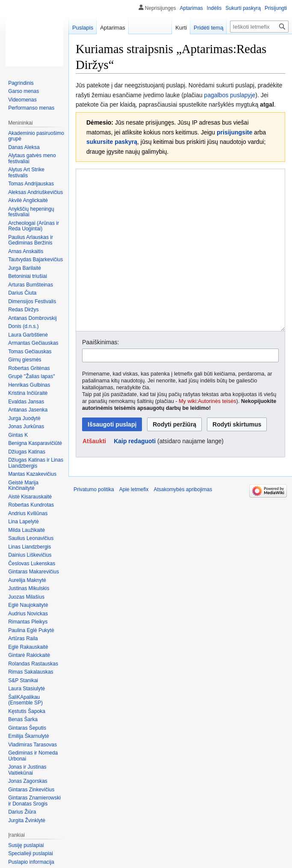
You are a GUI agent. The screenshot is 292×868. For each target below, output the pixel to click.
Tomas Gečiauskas (30, 352)
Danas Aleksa (24, 147)
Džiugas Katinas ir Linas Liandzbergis (36, 463)
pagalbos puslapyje (230, 95)
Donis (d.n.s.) (23, 326)
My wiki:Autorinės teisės (207, 433)
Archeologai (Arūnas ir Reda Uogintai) (34, 226)
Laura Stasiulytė (27, 689)
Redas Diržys (23, 310)
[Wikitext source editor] (180, 266)
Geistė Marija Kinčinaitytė (23, 486)
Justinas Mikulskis (29, 588)
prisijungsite (234, 132)
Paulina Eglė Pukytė (31, 630)
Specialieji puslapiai (31, 853)
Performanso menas (31, 108)
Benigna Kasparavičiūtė (35, 443)
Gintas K (18, 435)
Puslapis (83, 28)
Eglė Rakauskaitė (28, 647)
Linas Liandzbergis (29, 547)
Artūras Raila (23, 638)
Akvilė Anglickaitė (28, 200)
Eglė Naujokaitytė (28, 605)
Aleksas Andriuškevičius (35, 192)
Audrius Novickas (28, 614)
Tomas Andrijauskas (31, 184)
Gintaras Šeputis (27, 728)
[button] (94, 473)
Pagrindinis (21, 83)
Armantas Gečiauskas (33, 343)
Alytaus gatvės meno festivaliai (32, 158)
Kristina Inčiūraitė (28, 393)
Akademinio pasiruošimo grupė (36, 136)
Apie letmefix (134, 522)
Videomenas (22, 100)
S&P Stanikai (23, 680)
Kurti (181, 28)
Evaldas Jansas (26, 402)
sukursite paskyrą (112, 142)
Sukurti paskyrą (243, 8)
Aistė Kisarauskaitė (30, 497)
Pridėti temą (208, 28)
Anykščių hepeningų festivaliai (31, 212)
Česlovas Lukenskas (32, 564)
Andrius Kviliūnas (28, 513)
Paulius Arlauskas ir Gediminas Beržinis (31, 240)
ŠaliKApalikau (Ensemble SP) (25, 700)
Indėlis (214, 8)
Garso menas (24, 91)
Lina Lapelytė (23, 522)
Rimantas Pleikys (28, 622)
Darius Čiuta (22, 293)
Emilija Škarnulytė (28, 736)
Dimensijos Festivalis (32, 301)
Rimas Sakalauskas (31, 672)
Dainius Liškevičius (30, 555)
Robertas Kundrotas (31, 505)
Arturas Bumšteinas (31, 285)
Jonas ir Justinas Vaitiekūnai (27, 770)
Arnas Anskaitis (26, 251)
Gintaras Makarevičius (34, 572)
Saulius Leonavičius (31, 538)
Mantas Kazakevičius (32, 474)
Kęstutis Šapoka (27, 711)
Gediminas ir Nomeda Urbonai (33, 756)
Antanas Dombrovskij (32, 318)
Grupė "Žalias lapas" (31, 376)
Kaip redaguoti (135, 473)
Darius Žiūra (22, 812)
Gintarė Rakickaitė (29, 655)
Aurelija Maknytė (27, 580)
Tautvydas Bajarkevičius (35, 260)
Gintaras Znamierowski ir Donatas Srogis (34, 801)
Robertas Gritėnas (29, 368)
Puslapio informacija (31, 862)
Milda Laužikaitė (27, 530)
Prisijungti (276, 8)
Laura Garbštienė (28, 335)
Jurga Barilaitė (25, 268)
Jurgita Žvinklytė (27, 820)
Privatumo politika (94, 522)
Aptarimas (192, 8)
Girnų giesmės (25, 360)
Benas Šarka (23, 719)
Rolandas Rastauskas (33, 664)
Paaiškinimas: (100, 374)
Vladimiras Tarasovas (32, 745)
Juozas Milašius (26, 597)
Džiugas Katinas (27, 452)
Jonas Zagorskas (28, 781)
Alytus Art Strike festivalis (26, 173)
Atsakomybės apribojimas (183, 522)
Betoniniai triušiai (28, 276)
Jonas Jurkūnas (26, 427)
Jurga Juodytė (24, 418)
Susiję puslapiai (26, 845)
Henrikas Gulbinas (29, 385)
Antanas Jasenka (28, 410)
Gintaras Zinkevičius (31, 790)
